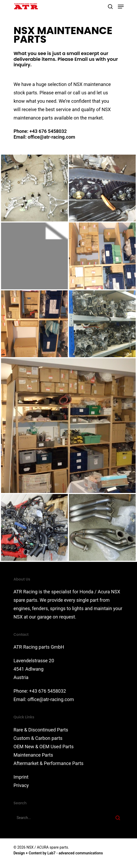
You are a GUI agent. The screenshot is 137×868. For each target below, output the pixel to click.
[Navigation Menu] (121, 7)
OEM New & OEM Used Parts (44, 747)
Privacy (21, 785)
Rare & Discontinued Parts (41, 730)
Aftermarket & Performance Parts (49, 763)
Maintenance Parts (33, 755)
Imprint (21, 777)
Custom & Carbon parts (38, 738)
